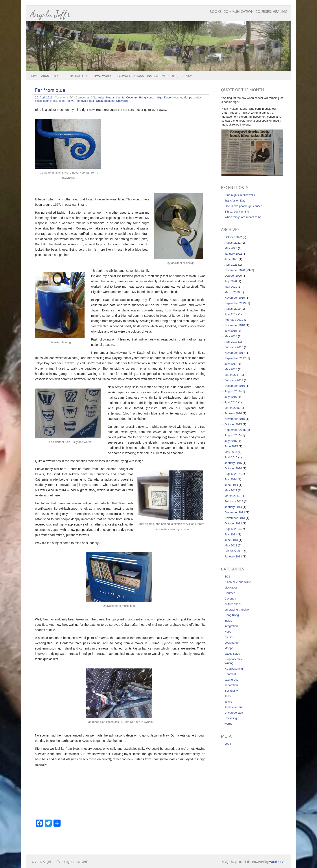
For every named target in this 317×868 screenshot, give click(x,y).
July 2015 (231, 441)
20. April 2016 (44, 97)
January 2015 (233, 463)
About (46, 76)
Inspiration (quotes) (163, 76)
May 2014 (231, 490)
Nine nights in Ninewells (240, 195)
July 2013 (231, 534)
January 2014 (233, 507)
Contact (188, 76)
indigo (159, 97)
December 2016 (235, 386)
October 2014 (233, 468)
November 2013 (235, 518)
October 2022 (233, 237)
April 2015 (231, 457)
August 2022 (233, 243)
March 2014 (232, 496)
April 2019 (231, 314)
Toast (62, 101)
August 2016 (233, 391)
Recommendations (130, 76)
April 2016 (231, 402)
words (228, 724)
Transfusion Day (235, 201)
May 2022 (231, 248)
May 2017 (231, 369)
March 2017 (232, 375)
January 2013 (233, 556)
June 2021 (231, 259)
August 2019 (233, 309)
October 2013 (233, 523)
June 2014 (231, 485)
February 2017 (234, 380)
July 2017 (231, 364)
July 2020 (231, 281)
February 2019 (234, 320)
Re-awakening (234, 669)
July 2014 (231, 479)
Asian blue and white (111, 97)
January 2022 (233, 254)
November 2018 (235, 325)
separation (231, 685)
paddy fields (232, 654)
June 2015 (231, 446)
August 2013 (233, 529)
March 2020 (232, 292)
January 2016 (233, 413)
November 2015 (235, 419)
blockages (231, 588)
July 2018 (231, 331)
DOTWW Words (101, 76)
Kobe (167, 97)
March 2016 (232, 408)
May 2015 (231, 452)
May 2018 (231, 336)
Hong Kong (146, 97)
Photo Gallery (76, 76)
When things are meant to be (243, 217)
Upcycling (122, 101)
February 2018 (234, 347)
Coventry (132, 97)
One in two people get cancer (243, 206)
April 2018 (231, 342)
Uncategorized (105, 101)
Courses (230, 593)
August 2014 (233, 474)
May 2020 (231, 287)
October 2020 (233, 276)
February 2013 (234, 551)
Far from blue (50, 90)
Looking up (232, 643)
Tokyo (71, 101)
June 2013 (231, 540)
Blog (58, 76)
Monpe (188, 97)
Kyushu (177, 97)
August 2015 (233, 435)
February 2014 (234, 501)
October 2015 (233, 424)
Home (34, 76)
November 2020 (235, 270)
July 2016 (231, 397)
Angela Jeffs (50, 14)
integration (231, 626)
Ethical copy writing (237, 212)
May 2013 (231, 545)
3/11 (94, 97)
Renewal (230, 674)
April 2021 (231, 265)
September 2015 (235, 430)
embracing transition (237, 610)
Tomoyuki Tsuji (85, 101)
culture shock (233, 604)
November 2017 (235, 353)
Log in (228, 744)
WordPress (277, 862)
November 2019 (235, 298)
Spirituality (231, 691)
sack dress (50, 101)
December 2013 (235, 512)
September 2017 (235, 358)
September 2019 (235, 303)
